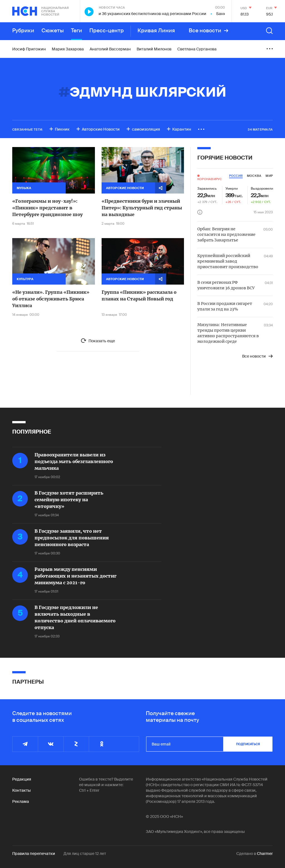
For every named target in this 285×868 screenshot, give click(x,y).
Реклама (21, 801)
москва (254, 176)
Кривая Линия (156, 31)
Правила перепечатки (34, 854)
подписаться (248, 744)
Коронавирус (210, 179)
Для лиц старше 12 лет (85, 854)
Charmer (265, 854)
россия (236, 176)
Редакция (22, 779)
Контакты (21, 790)
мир (269, 176)
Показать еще (102, 341)
